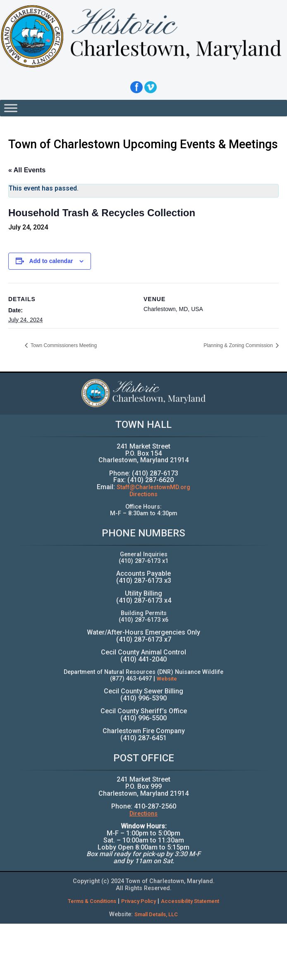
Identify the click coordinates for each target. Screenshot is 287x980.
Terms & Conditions (92, 901)
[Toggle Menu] (11, 108)
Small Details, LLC (156, 914)
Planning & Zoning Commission (239, 345)
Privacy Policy (139, 901)
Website (167, 679)
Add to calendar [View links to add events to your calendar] (51, 261)
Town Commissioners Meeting (63, 345)
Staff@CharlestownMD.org (153, 487)
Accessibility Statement (190, 901)
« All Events (27, 170)
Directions (143, 494)
